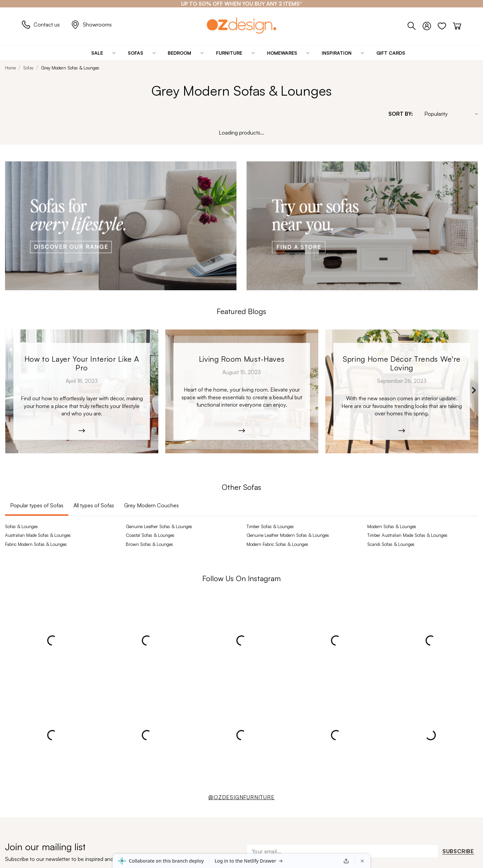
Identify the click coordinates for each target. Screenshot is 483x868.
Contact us (41, 25)
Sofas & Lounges (21, 526)
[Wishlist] (445, 24)
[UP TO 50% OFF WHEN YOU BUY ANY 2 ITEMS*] (241, 4)
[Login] (430, 24)
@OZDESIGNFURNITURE (241, 797)
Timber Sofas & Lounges (270, 526)
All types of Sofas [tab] (94, 505)
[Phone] (415, 24)
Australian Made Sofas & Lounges (38, 535)
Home (10, 68)
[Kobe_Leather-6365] (82, 391)
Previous (9, 390)
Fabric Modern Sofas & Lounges (36, 544)
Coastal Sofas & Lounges (150, 535)
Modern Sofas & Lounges (392, 526)
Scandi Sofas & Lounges (391, 544)
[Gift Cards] (391, 53)
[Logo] (241, 25)
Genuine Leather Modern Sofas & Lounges (288, 535)
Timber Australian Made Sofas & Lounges (407, 535)
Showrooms (91, 25)
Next (474, 390)
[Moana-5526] (242, 391)
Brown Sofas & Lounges (149, 544)
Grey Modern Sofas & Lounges (70, 68)
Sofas (28, 68)
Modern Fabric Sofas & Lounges (277, 544)
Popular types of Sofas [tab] (37, 505)
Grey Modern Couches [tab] (151, 505)
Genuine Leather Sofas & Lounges (159, 526)
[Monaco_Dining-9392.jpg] (402, 391)
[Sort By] (448, 114)
